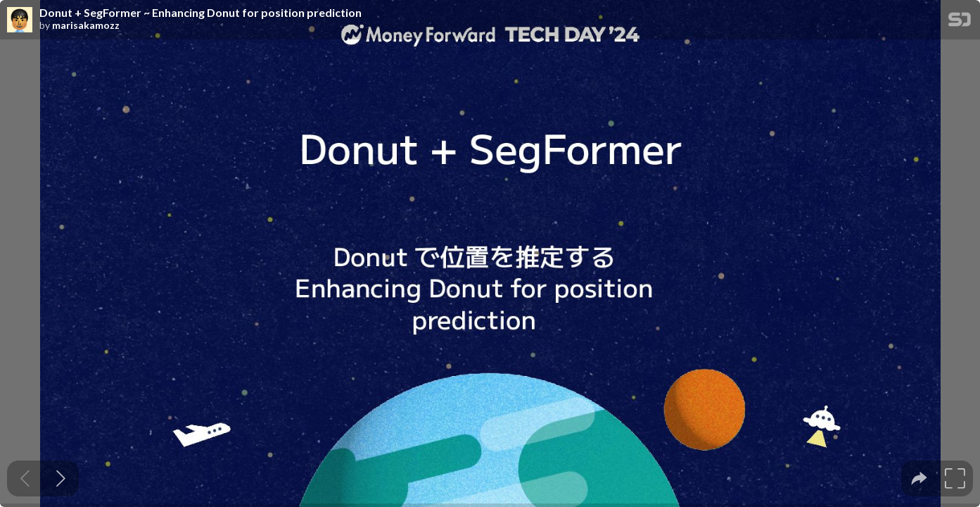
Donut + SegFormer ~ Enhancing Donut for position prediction (201, 13)
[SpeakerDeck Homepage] (960, 22)
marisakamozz (86, 25)
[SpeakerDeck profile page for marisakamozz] (20, 20)
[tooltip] (919, 478)
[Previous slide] (25, 478)
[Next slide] (61, 478)
